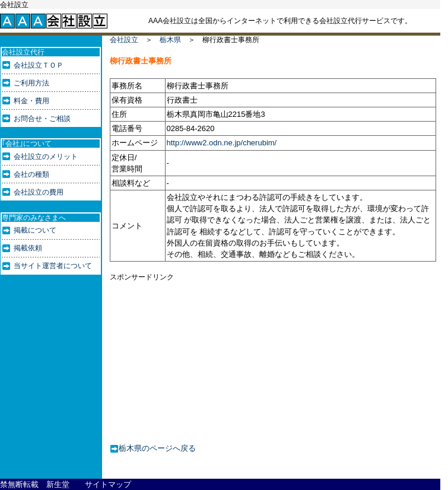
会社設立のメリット (46, 157)
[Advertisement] (202, 355)
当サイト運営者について (53, 266)
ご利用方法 (31, 83)
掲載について (35, 230)
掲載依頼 (28, 248)
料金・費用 (31, 101)
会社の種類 (31, 174)
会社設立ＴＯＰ (39, 65)
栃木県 (170, 40)
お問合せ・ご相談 (42, 119)
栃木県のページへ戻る (157, 448)
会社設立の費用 (39, 192)
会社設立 (124, 40)
